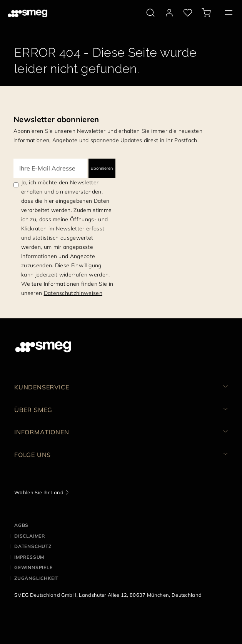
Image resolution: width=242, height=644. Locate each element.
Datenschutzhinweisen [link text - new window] (73, 293)
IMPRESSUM (29, 557)
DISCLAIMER (30, 536)
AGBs (21, 525)
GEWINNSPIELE (33, 567)
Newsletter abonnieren (56, 119)
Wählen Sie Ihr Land (39, 492)
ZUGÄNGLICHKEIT (36, 578)
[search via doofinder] (150, 13)
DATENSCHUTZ (33, 546)
